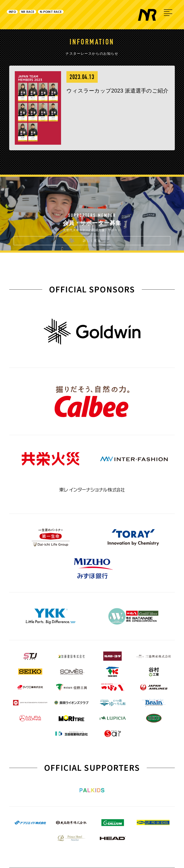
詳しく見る (92, 241)
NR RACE (49, 15)
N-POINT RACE (95, 15)
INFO (18, 15)
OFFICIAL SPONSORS (92, 289)
